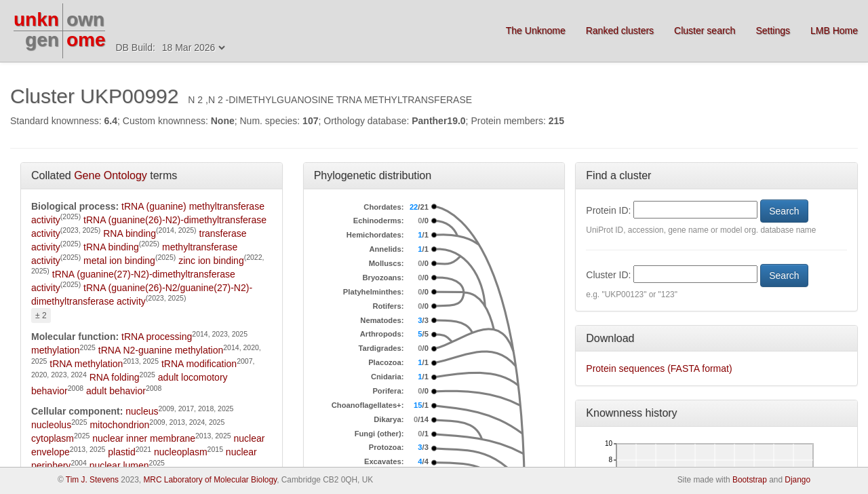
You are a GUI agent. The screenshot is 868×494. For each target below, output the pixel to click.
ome (86, 40)
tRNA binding (111, 247)
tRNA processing (157, 337)
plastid (121, 452)
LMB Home (834, 31)
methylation (56, 350)
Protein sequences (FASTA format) (659, 368)
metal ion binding (119, 261)
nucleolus (51, 425)
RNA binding (130, 233)
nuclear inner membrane (144, 438)
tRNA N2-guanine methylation (161, 350)
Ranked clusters (620, 31)
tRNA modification (199, 364)
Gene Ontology (111, 175)
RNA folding (115, 377)
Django (797, 480)
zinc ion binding (211, 261)
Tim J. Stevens (92, 480)
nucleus (142, 411)
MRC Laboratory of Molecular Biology (210, 480)
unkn (36, 19)
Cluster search (705, 31)
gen (42, 40)
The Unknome (536, 31)
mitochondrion (119, 425)
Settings (773, 31)
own (85, 19)
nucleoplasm (181, 452)
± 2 (41, 316)
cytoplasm (53, 438)
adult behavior (116, 391)
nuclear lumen (119, 465)
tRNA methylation (86, 364)
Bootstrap (750, 480)
